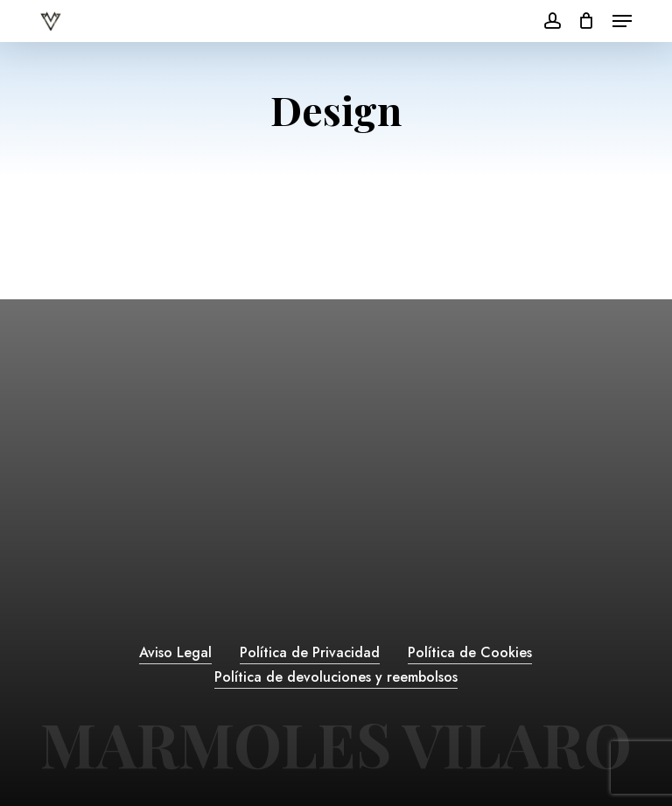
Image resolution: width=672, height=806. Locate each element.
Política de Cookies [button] (470, 652)
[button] (622, 21)
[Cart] (587, 21)
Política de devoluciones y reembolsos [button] (336, 677)
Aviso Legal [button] (175, 652)
